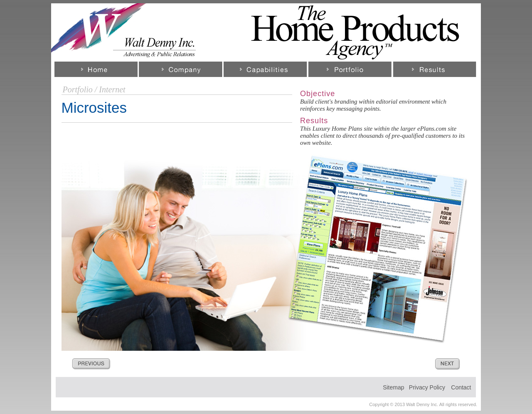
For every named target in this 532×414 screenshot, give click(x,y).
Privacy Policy (427, 387)
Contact (461, 387)
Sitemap (393, 387)
